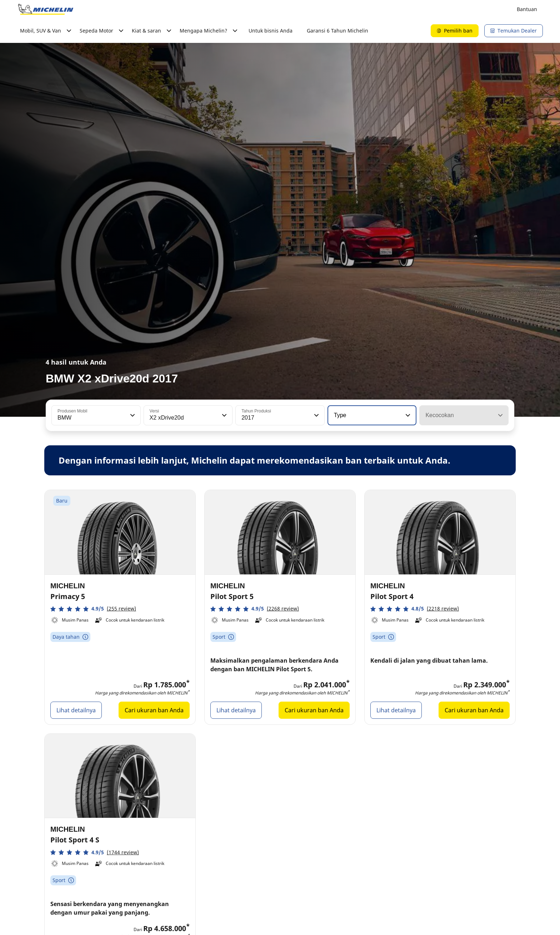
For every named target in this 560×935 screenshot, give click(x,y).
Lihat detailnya (76, 710)
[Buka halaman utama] (46, 9)
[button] (132, 415)
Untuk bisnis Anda (271, 31)
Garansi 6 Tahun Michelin (337, 31)
